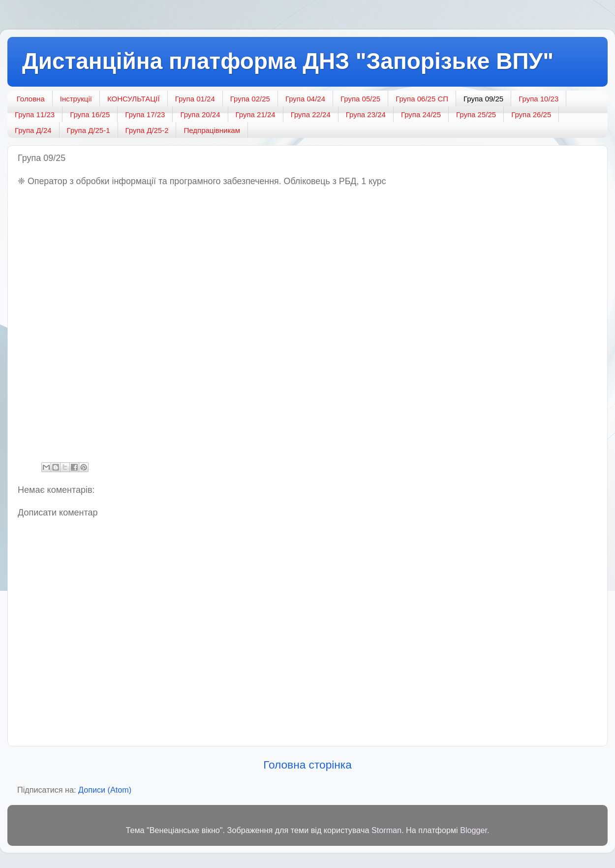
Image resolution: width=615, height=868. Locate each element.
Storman (386, 830)
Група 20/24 (200, 114)
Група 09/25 (483, 99)
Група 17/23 (145, 114)
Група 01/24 (195, 99)
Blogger (474, 830)
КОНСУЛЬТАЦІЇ (134, 99)
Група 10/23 (538, 99)
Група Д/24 (33, 130)
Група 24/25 (421, 114)
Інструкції (76, 99)
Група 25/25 (476, 114)
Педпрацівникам (212, 130)
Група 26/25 (531, 114)
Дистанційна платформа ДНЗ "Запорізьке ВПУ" (288, 61)
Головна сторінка (307, 765)
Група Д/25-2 (147, 130)
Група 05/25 (360, 99)
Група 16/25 (90, 114)
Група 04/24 (305, 99)
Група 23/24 (366, 114)
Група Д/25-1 (89, 130)
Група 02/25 (250, 99)
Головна (31, 99)
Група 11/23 (35, 114)
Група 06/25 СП (422, 99)
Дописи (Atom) (105, 790)
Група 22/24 (311, 114)
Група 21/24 (256, 114)
